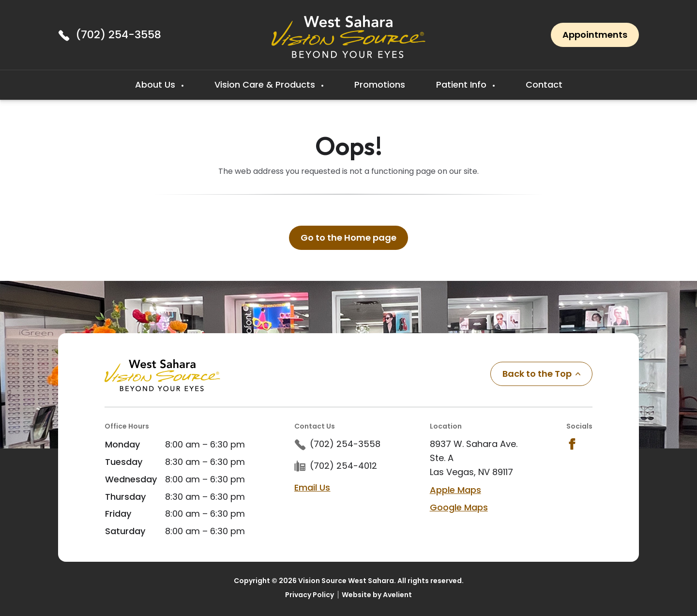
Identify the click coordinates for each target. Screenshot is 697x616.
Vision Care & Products (266, 85)
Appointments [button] (595, 35)
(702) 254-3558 (118, 35)
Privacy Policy (310, 595)
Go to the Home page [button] (348, 238)
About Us (156, 85)
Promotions (380, 85)
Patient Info (462, 85)
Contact (544, 85)
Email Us (312, 487)
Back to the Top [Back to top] (541, 374)
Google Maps (459, 507)
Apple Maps (455, 490)
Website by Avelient (377, 595)
